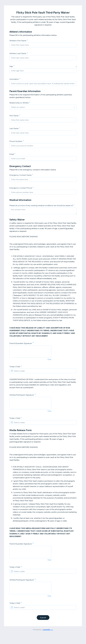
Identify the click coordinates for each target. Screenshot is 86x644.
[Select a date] (44, 371)
